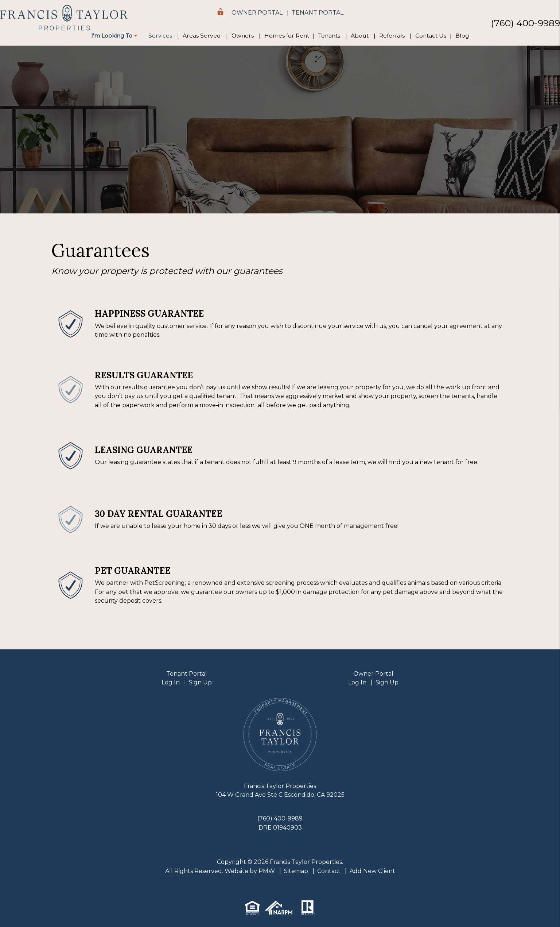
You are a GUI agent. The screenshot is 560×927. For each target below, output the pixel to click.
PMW (267, 871)
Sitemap (296, 871)
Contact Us (431, 36)
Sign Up (200, 682)
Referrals (392, 36)
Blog (462, 36)
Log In (171, 682)
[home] (64, 18)
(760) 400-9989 (525, 23)
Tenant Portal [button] (318, 13)
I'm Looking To (114, 36)
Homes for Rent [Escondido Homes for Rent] (287, 36)
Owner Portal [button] (257, 13)
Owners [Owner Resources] (243, 36)
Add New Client (372, 871)
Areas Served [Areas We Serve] (202, 36)
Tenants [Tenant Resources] (329, 36)
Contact (329, 871)
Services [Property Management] (160, 36)
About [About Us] (360, 36)
